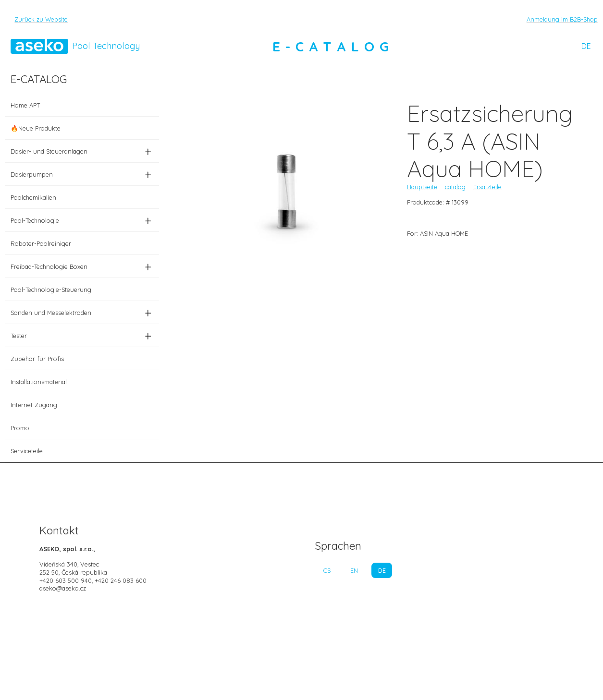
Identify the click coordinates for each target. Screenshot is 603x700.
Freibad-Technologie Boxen (82, 266)
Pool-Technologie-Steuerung (51, 290)
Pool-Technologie (82, 220)
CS (327, 570)
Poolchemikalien (33, 197)
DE (586, 46)
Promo (20, 428)
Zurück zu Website (41, 19)
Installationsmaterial (39, 382)
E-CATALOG (333, 47)
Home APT (25, 105)
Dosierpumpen (82, 174)
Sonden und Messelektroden (82, 313)
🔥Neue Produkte (36, 128)
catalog (455, 187)
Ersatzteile (487, 187)
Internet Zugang (34, 405)
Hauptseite (422, 187)
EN (354, 570)
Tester (82, 336)
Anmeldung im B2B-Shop (562, 19)
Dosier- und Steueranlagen (82, 151)
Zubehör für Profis (37, 359)
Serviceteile (27, 451)
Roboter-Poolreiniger (41, 243)
